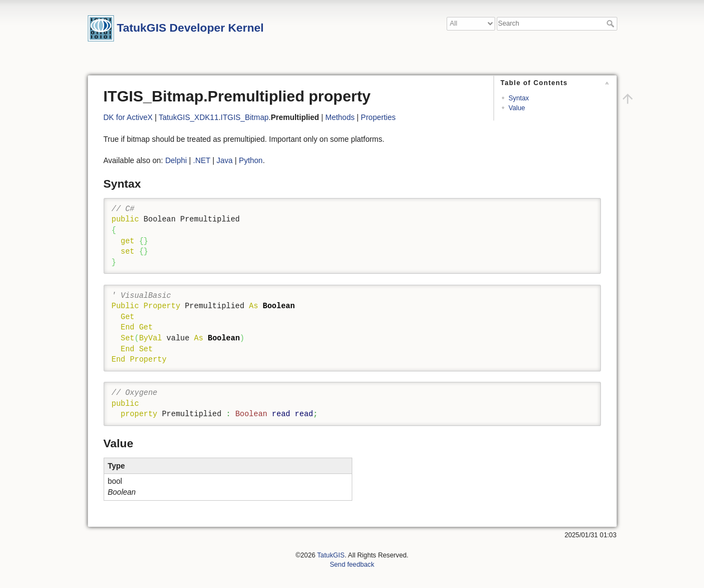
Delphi (176, 160)
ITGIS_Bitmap (245, 117)
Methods (340, 117)
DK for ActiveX (128, 117)
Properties (378, 117)
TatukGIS (330, 555)
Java (225, 160)
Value (516, 108)
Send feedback (352, 565)
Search (612, 23)
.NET (202, 160)
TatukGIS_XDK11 (189, 117)
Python (251, 160)
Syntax (518, 98)
